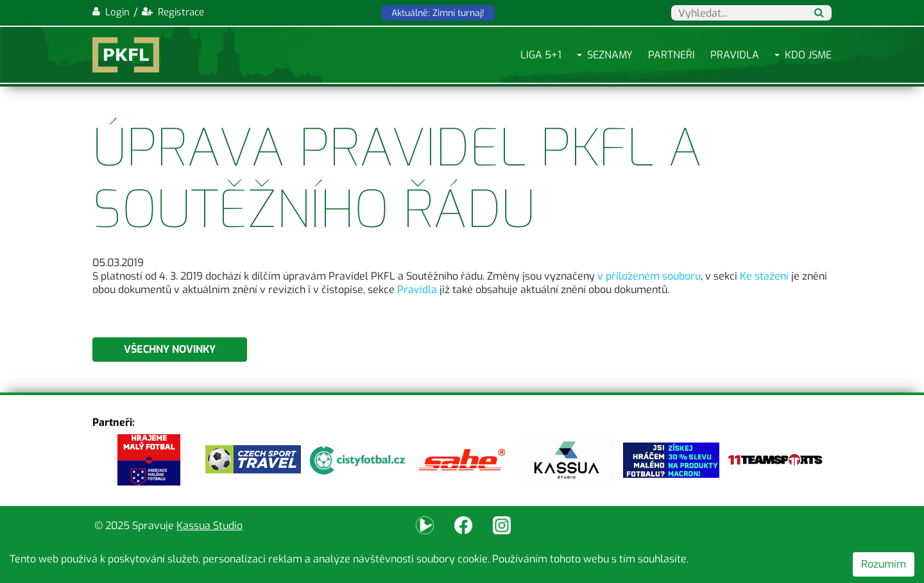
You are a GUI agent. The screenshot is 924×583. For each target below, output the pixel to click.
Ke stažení (764, 276)
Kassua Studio (210, 526)
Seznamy (610, 55)
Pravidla (735, 55)
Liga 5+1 (541, 55)
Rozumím (884, 564)
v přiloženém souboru (649, 276)
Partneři (672, 55)
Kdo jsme (808, 55)
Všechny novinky (170, 349)
